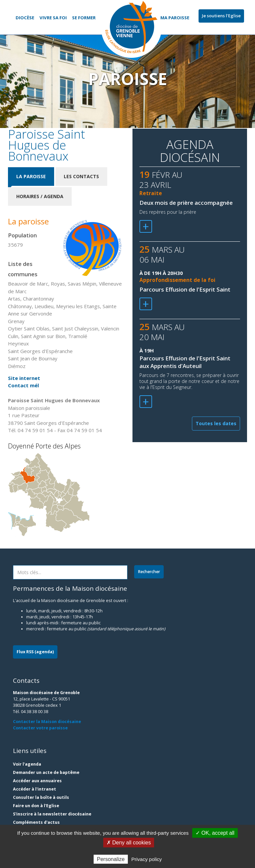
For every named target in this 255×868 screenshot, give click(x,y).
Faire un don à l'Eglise (36, 806)
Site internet (24, 378)
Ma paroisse (175, 18)
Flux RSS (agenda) (35, 652)
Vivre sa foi (53, 18)
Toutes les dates (216, 423)
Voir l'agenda (27, 764)
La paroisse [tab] (31, 176)
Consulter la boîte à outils (41, 797)
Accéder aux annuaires (37, 781)
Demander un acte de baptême (46, 772)
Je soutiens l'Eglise (221, 16)
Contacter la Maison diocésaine (47, 722)
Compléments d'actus (36, 822)
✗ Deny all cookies (129, 843)
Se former (84, 18)
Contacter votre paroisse (40, 728)
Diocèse (25, 18)
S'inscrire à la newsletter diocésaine (52, 814)
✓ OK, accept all (215, 833)
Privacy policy (147, 859)
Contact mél (23, 385)
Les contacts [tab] (81, 176)
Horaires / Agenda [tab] (40, 196)
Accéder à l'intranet (35, 789)
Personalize (111, 859)
